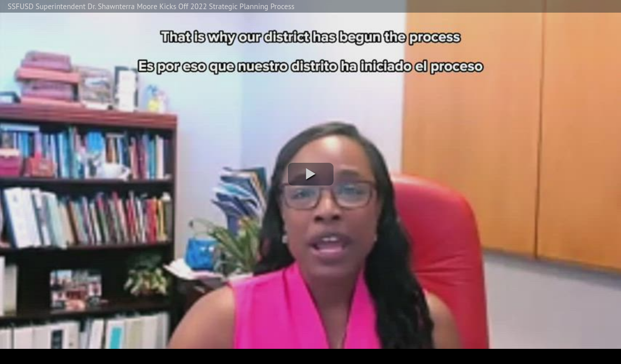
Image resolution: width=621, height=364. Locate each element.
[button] (311, 174)
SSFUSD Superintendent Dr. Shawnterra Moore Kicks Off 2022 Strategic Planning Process (151, 6)
